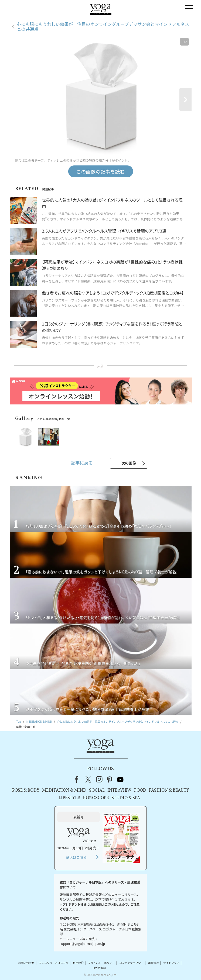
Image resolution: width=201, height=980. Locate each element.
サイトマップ (171, 963)
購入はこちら (76, 857)
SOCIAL (97, 791)
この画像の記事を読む (101, 171)
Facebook (78, 780)
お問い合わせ (26, 963)
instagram (99, 780)
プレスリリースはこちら (54, 963)
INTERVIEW (119, 791)
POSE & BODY (26, 791)
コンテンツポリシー (131, 963)
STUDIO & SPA (126, 798)
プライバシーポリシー (101, 963)
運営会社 (153, 963)
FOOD (140, 791)
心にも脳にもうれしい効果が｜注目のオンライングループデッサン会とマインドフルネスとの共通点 (103, 27)
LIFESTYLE (69, 798)
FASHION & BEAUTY (169, 791)
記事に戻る (82, 463)
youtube (120, 780)
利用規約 (78, 963)
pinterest (110, 780)
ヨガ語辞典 (99, 968)
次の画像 (129, 463)
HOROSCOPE (96, 798)
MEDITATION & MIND (64, 791)
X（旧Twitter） (89, 780)
